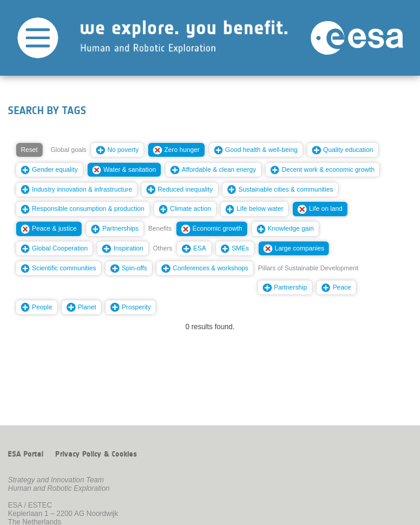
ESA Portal (25, 454)
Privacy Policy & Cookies (96, 454)
